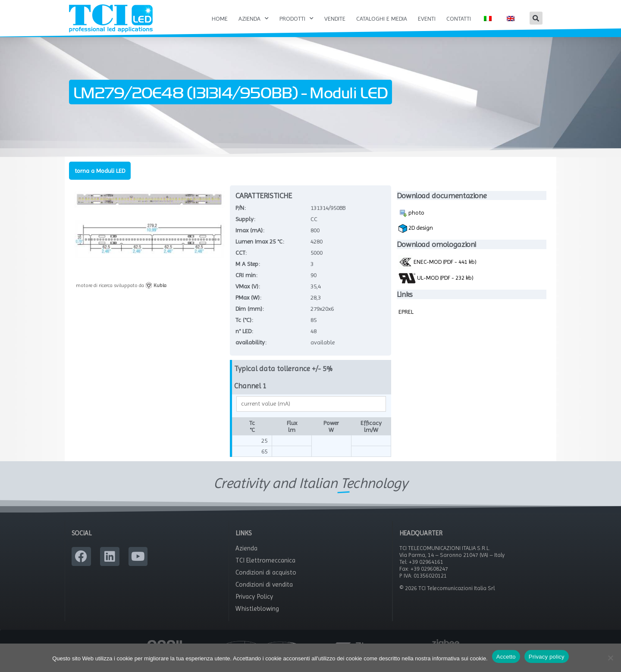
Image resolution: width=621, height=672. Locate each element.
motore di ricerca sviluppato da (121, 294)
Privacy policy (547, 657)
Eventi (427, 19)
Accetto (506, 657)
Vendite (335, 19)
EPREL (406, 321)
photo (411, 222)
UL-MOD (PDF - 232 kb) (436, 287)
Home (220, 19)
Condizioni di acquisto (266, 582)
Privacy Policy (254, 606)
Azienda (254, 19)
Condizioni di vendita (264, 594)
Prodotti (296, 19)
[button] (536, 18)
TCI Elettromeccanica (265, 570)
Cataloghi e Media (382, 19)
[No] (610, 658)
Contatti (459, 19)
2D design (416, 238)
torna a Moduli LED (100, 180)
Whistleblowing (257, 618)
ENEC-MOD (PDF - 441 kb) (438, 271)
